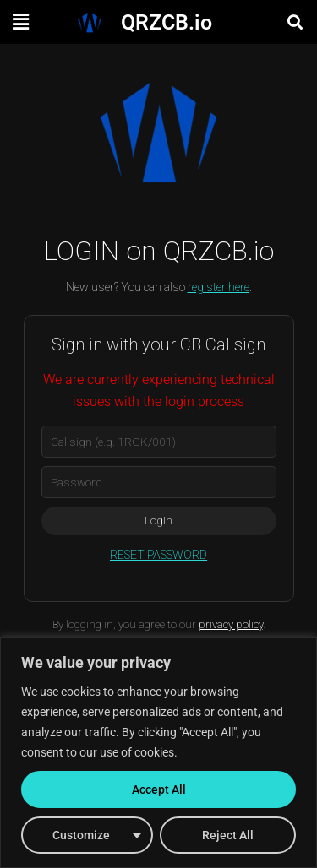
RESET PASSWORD (158, 555)
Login (158, 520)
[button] (20, 22)
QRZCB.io (167, 22)
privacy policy (231, 624)
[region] (158, 753)
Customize (81, 835)
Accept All (159, 789)
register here (219, 287)
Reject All (228, 835)
